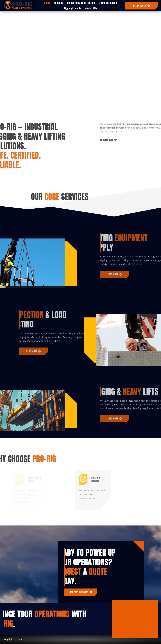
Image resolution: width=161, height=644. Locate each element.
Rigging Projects (73, 8)
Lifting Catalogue (108, 3)
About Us (59, 3)
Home (47, 3)
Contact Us (91, 8)
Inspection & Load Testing (81, 3)
